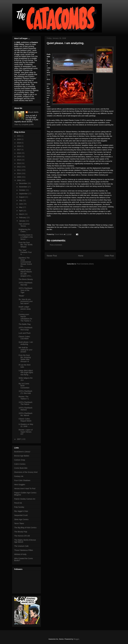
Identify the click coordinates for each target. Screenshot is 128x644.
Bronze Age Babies (22, 456)
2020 (19, 139)
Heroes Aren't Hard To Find (25, 489)
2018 (19, 146)
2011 (19, 170)
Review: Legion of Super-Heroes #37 (26, 432)
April (21, 211)
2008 (19, 180)
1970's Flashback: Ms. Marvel (26, 414)
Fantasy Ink (19, 476)
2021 (19, 136)
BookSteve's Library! (22, 452)
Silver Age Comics (21, 519)
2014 (19, 160)
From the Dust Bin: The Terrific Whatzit (26, 245)
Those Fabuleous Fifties (24, 550)
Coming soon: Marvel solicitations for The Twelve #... (25, 318)
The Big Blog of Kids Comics (25, 528)
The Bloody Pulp (21, 532)
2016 (19, 153)
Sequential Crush (21, 515)
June (21, 204)
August (22, 197)
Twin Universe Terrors (24, 225)
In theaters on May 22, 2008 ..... (26, 425)
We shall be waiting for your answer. (25, 350)
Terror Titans (19, 523)
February (23, 218)
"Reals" (21, 296)
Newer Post (52, 256)
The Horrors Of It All (22, 536)
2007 (19, 439)
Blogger (76, 639)
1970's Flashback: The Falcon (26, 403)
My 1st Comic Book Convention (24, 386)
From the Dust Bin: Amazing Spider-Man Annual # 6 (25, 358)
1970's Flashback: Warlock (26, 409)
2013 (19, 163)
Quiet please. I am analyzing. (26, 343)
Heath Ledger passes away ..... (25, 309)
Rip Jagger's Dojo (21, 511)
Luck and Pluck (25, 333)
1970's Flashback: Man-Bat (26, 284)
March (22, 214)
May (21, 207)
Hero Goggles (20, 485)
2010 (19, 173)
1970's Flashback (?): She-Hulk (25, 392)
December (23, 183)
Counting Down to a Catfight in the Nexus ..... (26, 237)
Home (81, 256)
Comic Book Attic (21, 468)
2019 (19, 143)
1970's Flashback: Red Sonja (26, 329)
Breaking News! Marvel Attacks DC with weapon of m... (25, 273)
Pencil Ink (18, 503)
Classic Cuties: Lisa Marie (24, 338)
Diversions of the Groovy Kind (26, 472)
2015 (19, 156)
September (23, 194)
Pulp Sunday (19, 507)
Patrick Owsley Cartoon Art (25, 499)
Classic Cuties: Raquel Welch (25, 420)
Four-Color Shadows (22, 480)
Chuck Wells (33, 112)
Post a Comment (56, 245)
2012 (19, 167)
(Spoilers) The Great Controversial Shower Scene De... (25, 262)
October (22, 190)
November (23, 187)
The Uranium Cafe (21, 546)
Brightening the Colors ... (24, 230)
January (22, 221)
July (21, 200)
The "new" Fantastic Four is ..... (25, 252)
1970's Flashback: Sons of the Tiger (26, 290)
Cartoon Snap (20, 460)
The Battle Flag (25, 324)
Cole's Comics (20, 464)
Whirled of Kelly (20, 554)
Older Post (109, 256)
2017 (19, 150)
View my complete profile (24, 124)
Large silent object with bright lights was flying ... (26, 373)
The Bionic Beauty (26, 279)
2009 (19, 177)
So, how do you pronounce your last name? (26, 301)
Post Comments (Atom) (85, 264)
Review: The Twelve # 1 (24, 398)
